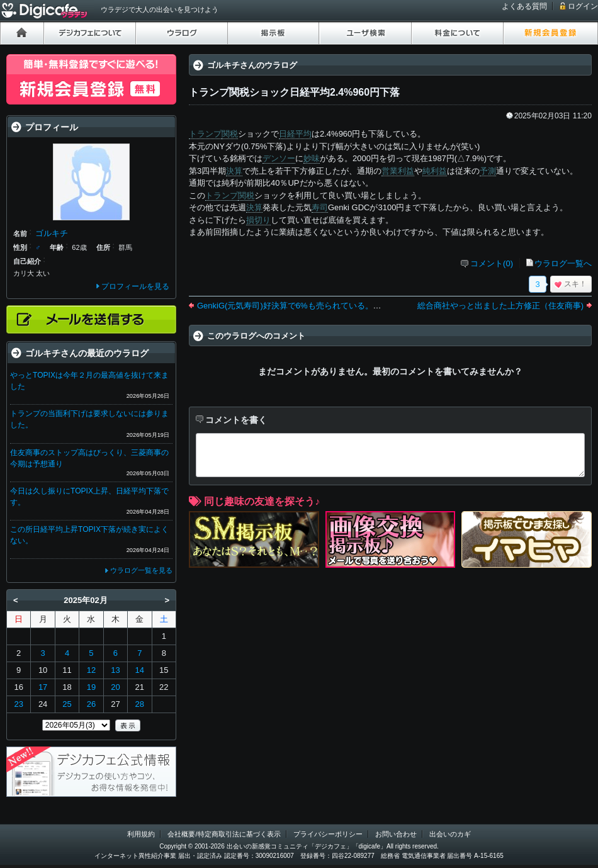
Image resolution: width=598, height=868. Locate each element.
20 (115, 687)
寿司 (320, 207)
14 (140, 670)
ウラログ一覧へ (563, 263)
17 (43, 687)
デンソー (279, 158)
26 (91, 704)
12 (91, 670)
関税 (230, 134)
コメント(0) (492, 263)
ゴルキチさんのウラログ (252, 65)
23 (18, 704)
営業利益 (398, 171)
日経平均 (295, 134)
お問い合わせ (396, 834)
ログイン (583, 6)
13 (115, 670)
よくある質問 (524, 6)
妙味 (312, 158)
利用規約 (141, 834)
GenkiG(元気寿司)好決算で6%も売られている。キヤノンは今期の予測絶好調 (338, 306)
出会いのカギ (450, 834)
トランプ (205, 134)
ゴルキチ (52, 233)
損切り (258, 220)
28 (140, 704)
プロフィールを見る (135, 286)
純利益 (435, 171)
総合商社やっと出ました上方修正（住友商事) (500, 306)
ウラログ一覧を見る (141, 570)
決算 (234, 171)
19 (91, 687)
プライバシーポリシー (328, 834)
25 (67, 704)
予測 (488, 171)
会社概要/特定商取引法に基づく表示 (224, 834)
